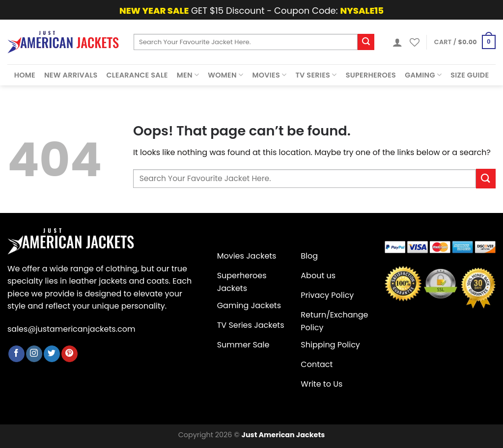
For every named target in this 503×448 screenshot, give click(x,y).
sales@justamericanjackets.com (71, 329)
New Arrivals (71, 75)
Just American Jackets (283, 435)
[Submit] (366, 42)
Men (188, 75)
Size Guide (470, 75)
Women (225, 75)
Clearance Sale (137, 75)
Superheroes (371, 75)
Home (25, 75)
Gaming (423, 75)
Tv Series (316, 75)
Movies (269, 75)
